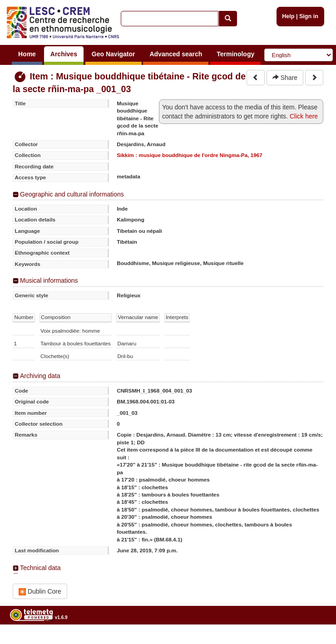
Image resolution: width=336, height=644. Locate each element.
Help (288, 16)
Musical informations (49, 280)
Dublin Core (40, 592)
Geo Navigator (114, 54)
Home (27, 54)
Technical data (40, 568)
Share (285, 78)
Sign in (309, 16)
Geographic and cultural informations (72, 194)
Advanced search (176, 54)
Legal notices (314, 641)
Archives (64, 54)
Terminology (235, 54)
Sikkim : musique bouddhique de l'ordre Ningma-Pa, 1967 (190, 155)
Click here (304, 116)
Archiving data (40, 376)
